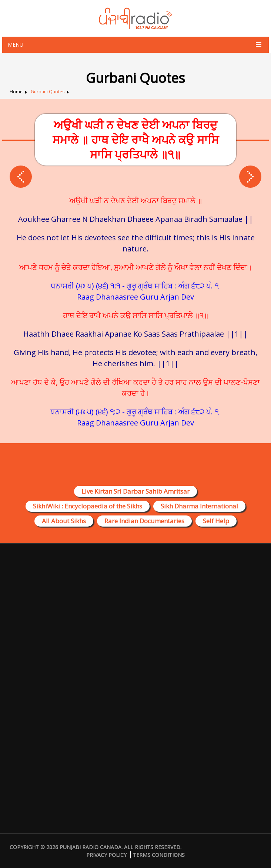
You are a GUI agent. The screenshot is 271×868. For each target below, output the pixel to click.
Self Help (216, 521)
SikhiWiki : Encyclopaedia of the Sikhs (88, 506)
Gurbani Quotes (48, 92)
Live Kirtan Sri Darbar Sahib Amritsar (135, 491)
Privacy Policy (106, 855)
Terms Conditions (159, 855)
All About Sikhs (64, 521)
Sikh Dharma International (199, 506)
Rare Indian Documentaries (144, 521)
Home (16, 92)
